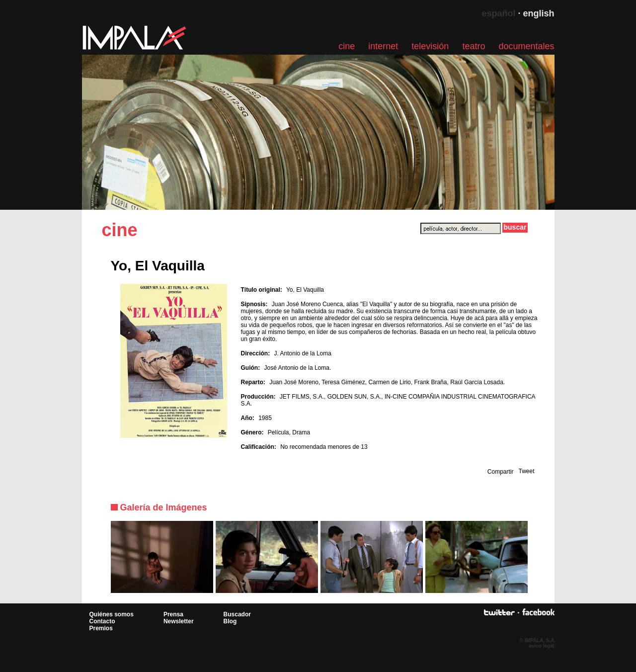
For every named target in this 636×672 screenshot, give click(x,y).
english (538, 13)
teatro (474, 46)
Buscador (237, 614)
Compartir (501, 472)
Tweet (526, 471)
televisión (430, 46)
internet (383, 46)
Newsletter (179, 621)
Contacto (102, 621)
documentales (526, 46)
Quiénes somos (112, 614)
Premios (101, 628)
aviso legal (541, 646)
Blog (230, 621)
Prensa (173, 614)
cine (347, 46)
